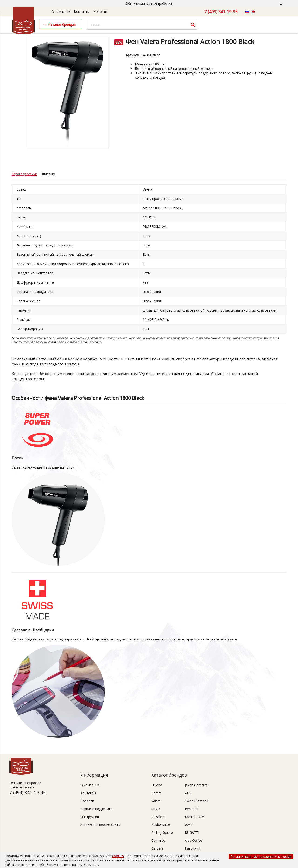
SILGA (156, 809)
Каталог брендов (62, 25)
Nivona (157, 785)
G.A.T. (189, 825)
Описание (48, 174)
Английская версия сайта (100, 825)
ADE (188, 793)
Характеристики (24, 174)
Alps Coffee (193, 840)
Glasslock (158, 817)
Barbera (157, 848)
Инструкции (90, 817)
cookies (118, 856)
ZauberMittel (161, 825)
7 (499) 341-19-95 (221, 12)
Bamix (156, 793)
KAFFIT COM (195, 817)
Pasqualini (192, 848)
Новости (100, 12)
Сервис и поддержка (97, 809)
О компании (61, 12)
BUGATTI (192, 833)
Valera (156, 801)
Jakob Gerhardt (196, 785)
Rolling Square (162, 833)
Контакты (82, 12)
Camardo (158, 840)
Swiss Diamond (196, 801)
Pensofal (191, 809)
